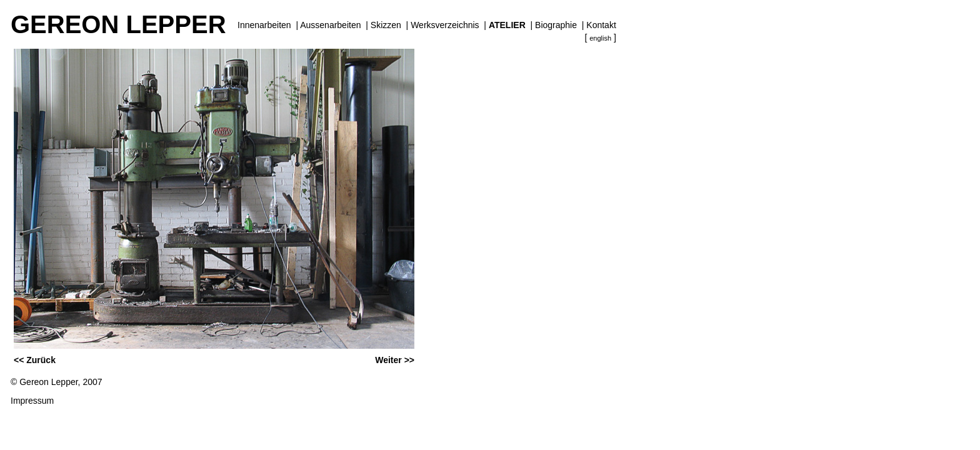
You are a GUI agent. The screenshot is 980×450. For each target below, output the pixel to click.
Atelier (507, 25)
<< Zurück (35, 360)
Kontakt (601, 25)
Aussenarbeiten (330, 25)
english (600, 38)
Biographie (556, 25)
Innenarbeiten (264, 25)
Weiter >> (395, 360)
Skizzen (386, 25)
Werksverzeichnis (445, 25)
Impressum (32, 401)
